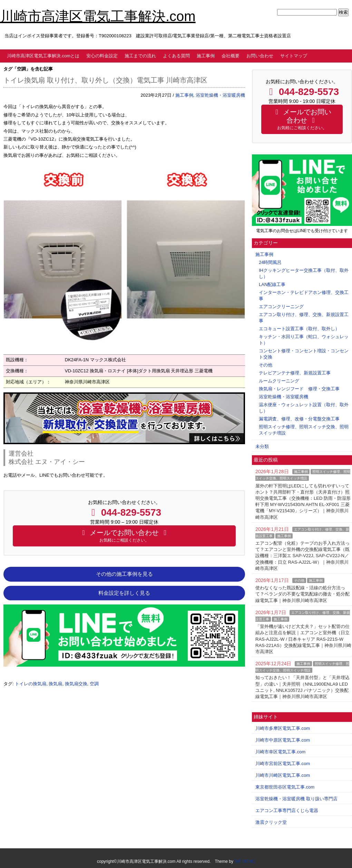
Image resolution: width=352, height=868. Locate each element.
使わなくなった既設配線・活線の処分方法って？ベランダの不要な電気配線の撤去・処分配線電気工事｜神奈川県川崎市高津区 (302, 594)
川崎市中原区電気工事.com (283, 740)
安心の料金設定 (102, 56)
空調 (94, 684)
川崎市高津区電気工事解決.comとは (43, 56)
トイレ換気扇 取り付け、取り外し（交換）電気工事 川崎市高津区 (105, 80)
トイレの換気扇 (31, 684)
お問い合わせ (260, 56)
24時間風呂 (270, 262)
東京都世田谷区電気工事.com (285, 787)
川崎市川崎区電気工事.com (283, 775)
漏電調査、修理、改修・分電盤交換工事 (299, 419)
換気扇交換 (76, 684)
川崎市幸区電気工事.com (280, 752)
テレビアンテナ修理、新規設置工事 (295, 373)
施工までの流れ (140, 56)
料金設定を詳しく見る (124, 593)
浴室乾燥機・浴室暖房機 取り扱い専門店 (296, 799)
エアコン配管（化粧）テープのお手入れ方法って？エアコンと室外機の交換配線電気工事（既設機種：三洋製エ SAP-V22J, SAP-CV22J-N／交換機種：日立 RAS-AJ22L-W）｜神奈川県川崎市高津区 (302, 556)
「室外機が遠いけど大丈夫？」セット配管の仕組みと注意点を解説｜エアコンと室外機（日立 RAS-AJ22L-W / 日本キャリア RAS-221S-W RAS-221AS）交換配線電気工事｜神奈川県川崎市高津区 (303, 639)
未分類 (262, 446)
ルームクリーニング (279, 381)
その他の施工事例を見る (124, 574)
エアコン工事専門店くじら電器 (287, 810)
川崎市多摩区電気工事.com (283, 728)
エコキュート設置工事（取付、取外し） (299, 329)
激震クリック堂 (271, 822)
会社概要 (231, 56)
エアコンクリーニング (281, 307)
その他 (266, 365)
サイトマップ (294, 56)
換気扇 (55, 684)
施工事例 (206, 56)
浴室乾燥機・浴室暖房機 (220, 95)
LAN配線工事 (272, 284)
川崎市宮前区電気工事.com (283, 764)
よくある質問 (176, 56)
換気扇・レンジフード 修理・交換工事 (299, 389)
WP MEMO (245, 861)
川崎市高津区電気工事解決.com (98, 16)
